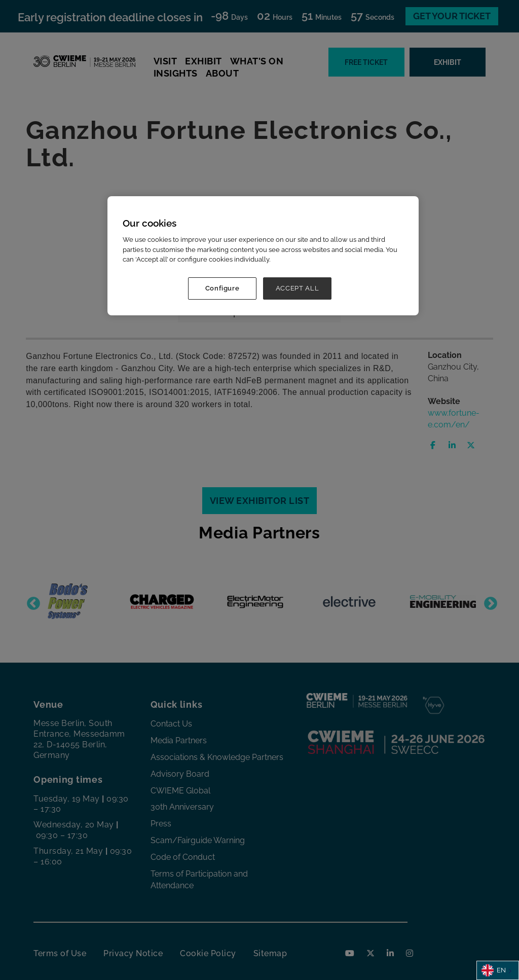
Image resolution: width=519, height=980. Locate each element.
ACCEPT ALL (298, 288)
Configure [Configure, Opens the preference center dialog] (223, 288)
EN (494, 970)
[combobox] (498, 970)
